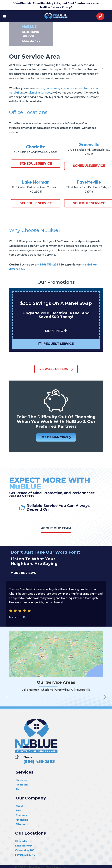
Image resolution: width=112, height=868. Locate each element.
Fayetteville (89, 182)
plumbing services (40, 92)
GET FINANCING (56, 437)
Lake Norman (36, 182)
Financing (22, 820)
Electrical (22, 780)
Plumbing (22, 785)
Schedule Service (36, 163)
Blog (19, 810)
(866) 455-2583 (49, 264)
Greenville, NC (24, 850)
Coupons (21, 815)
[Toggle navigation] (4, 16)
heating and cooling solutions (54, 88)
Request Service (56, 344)
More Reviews (23, 573)
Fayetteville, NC (25, 855)
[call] (100, 16)
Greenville (89, 144)
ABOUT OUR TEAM (56, 528)
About (19, 806)
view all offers (56, 369)
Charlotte (36, 147)
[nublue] (56, 15)
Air (17, 789)
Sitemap (21, 824)
